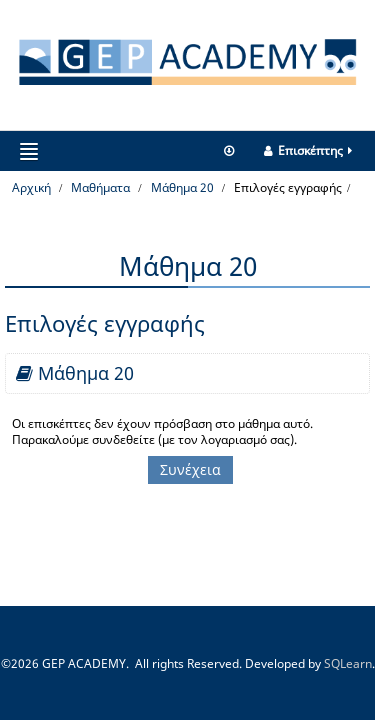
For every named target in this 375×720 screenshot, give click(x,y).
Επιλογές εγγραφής (288, 187)
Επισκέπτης (309, 150)
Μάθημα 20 (86, 373)
